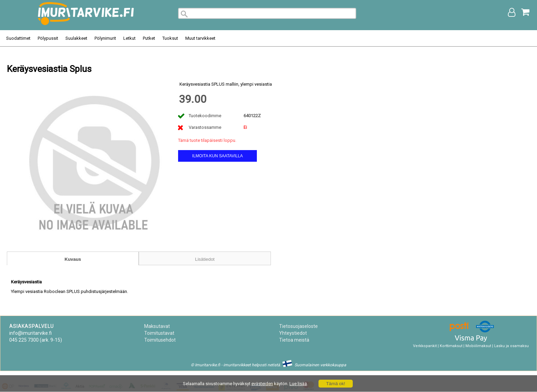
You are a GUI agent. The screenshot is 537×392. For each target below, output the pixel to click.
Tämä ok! (336, 384)
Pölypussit (48, 38)
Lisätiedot (205, 259)
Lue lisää (298, 384)
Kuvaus (73, 259)
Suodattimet (18, 38)
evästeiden (262, 384)
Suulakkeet (76, 38)
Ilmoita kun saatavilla (217, 156)
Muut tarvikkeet (200, 38)
